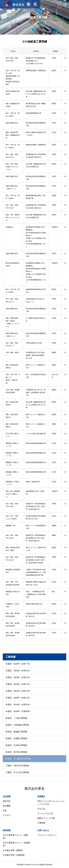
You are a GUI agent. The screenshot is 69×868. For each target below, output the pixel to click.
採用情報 (7, 830)
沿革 (5, 811)
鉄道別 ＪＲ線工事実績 (16, 718)
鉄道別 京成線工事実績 (16, 738)
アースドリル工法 (45, 813)
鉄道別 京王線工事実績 (16, 745)
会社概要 (7, 806)
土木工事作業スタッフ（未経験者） (16, 844)
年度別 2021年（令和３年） (19, 691)
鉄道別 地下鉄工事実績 (16, 752)
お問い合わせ (43, 830)
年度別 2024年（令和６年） (19, 671)
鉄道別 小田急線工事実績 (17, 725)
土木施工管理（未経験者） (14, 855)
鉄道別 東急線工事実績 (16, 732)
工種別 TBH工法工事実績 (17, 766)
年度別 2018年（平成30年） (19, 711)
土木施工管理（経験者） (13, 850)
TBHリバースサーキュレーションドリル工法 (51, 803)
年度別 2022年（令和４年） (19, 684)
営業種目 (41, 796)
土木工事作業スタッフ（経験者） (15, 837)
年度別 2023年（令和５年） (19, 677)
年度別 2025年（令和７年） (19, 664)
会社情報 (7, 796)
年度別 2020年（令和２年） (19, 698)
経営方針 (7, 801)
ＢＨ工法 (41, 809)
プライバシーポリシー (47, 835)
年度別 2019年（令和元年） (19, 705)
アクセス (7, 815)
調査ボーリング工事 (46, 818)
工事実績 (41, 823)
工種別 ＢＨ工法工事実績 (17, 772)
